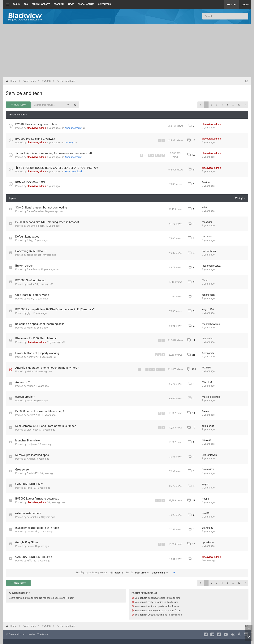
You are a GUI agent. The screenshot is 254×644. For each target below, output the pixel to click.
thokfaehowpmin (211, 324)
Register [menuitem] (232, 4)
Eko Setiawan (209, 455)
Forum (17, 4)
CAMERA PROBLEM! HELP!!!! (34, 557)
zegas (205, 484)
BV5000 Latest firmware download (37, 499)
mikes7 (31, 386)
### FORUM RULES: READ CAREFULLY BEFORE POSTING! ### (59, 168)
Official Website (41, 4)
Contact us (105, 4)
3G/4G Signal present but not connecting (41, 208)
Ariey (30, 240)
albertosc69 (34, 430)
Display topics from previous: (101, 573)
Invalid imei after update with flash (37, 528)
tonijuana (32, 444)
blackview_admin (37, 128)
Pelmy (205, 411)
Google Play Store (27, 542)
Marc (30, 328)
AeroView (32, 357)
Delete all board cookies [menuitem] (20, 634)
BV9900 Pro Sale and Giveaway (35, 139)
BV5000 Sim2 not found (30, 280)
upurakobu (208, 542)
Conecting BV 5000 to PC (31, 251)
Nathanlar (207, 339)
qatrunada (33, 532)
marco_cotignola (211, 397)
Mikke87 (207, 440)
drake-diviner (34, 255)
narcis (30, 546)
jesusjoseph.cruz (211, 266)
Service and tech (24, 93)
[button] (200, 105)
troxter (30, 284)
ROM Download (73, 172)
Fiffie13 (31, 488)
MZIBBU (207, 368)
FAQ (26, 4)
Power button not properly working (37, 353)
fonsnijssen (208, 295)
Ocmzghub (208, 353)
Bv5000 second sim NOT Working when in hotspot (47, 222)
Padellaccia (33, 269)
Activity (69, 142)
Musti (205, 280)
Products (59, 4)
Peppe (206, 499)
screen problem (25, 397)
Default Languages (27, 237)
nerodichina (33, 517)
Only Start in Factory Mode (32, 295)
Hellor (30, 299)
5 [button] (227, 105)
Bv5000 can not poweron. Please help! (40, 411)
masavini (207, 222)
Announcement (73, 128)
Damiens (207, 236)
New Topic (18, 105)
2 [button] (211, 105)
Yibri (204, 207)
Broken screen (24, 266)
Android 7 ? (22, 382)
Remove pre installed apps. (32, 455)
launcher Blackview (28, 440)
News (71, 4)
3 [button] (217, 105)
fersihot (206, 182)
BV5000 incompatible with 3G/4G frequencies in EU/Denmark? (55, 309)
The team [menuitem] (43, 634)
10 (158, 369)
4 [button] (222, 105)
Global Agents (86, 4)
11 (162, 369)
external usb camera (28, 513)
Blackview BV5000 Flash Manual (36, 338)
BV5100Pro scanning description (36, 124)
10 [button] (239, 105)
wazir (30, 400)
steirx (30, 371)
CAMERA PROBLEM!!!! (29, 484)
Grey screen (23, 470)
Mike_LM (207, 382)
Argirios (31, 459)
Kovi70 (206, 513)
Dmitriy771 (33, 473)
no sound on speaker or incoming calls (40, 324)
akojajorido (208, 426)
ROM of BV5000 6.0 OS (30, 182)
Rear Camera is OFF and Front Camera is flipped (46, 426)
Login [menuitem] (245, 4)
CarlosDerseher (35, 211)
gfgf (29, 313)
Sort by (138, 573)
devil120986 (34, 415)
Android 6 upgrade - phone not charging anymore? (47, 368)
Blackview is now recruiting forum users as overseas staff (55, 153)
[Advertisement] (127, 51)
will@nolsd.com (36, 226)
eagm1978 (208, 309)
